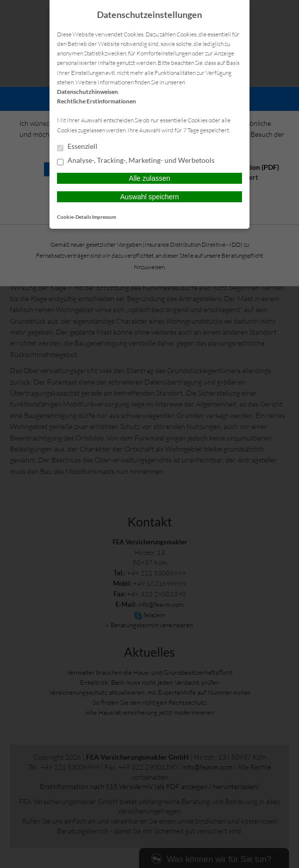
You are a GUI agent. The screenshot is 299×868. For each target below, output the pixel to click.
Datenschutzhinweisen (87, 92)
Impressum (104, 217)
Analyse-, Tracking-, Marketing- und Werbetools (136, 161)
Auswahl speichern (149, 197)
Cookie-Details (74, 217)
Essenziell (77, 147)
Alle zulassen (150, 178)
